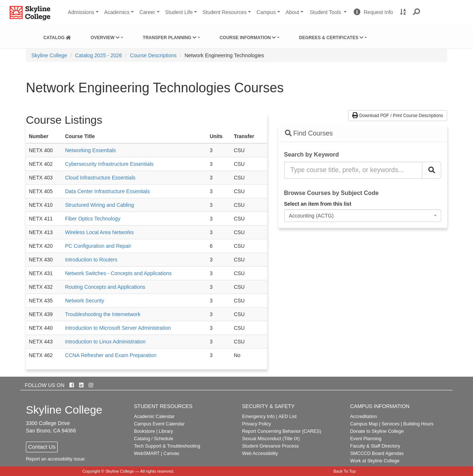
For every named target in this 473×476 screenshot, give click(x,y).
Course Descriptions (153, 55)
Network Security (85, 301)
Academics (117, 12)
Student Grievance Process (270, 446)
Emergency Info (258, 417)
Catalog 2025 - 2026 (98, 55)
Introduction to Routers (91, 260)
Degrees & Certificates (331, 38)
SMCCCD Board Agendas (377, 453)
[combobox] (363, 216)
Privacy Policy (256, 424)
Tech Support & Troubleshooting (167, 446)
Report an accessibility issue (55, 459)
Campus (266, 12)
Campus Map (364, 424)
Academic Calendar (154, 417)
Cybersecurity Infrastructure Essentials (109, 164)
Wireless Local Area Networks (99, 232)
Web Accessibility (260, 453)
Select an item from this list (318, 204)
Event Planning (366, 439)
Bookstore (145, 431)
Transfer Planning (170, 38)
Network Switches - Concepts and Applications (118, 273)
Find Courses (309, 133)
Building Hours (418, 424)
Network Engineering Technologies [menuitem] (224, 55)
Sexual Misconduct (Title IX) (271, 439)
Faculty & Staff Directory (375, 446)
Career (147, 12)
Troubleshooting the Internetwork (103, 314)
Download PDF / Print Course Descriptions (398, 116)
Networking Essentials (91, 150)
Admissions (81, 12)
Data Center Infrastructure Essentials (108, 191)
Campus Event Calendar (159, 424)
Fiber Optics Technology (93, 219)
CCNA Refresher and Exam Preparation (111, 355)
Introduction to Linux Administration (105, 342)
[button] (417, 12)
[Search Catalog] (432, 170)
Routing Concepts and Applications (105, 287)
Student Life (179, 12)
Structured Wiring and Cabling (100, 205)
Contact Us (42, 447)
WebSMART (147, 453)
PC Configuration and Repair (98, 246)
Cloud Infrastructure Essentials (100, 178)
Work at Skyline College (375, 461)
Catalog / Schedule (154, 439)
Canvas (171, 453)
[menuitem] (57, 36)
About (292, 12)
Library (166, 431)
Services (391, 424)
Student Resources (224, 12)
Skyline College (49, 55)
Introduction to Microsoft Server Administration (118, 328)
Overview (105, 38)
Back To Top (345, 471)
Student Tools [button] (329, 15)
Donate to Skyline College (377, 431)
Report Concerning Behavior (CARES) (282, 431)
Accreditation (363, 417)
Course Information (248, 38)
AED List (287, 417)
